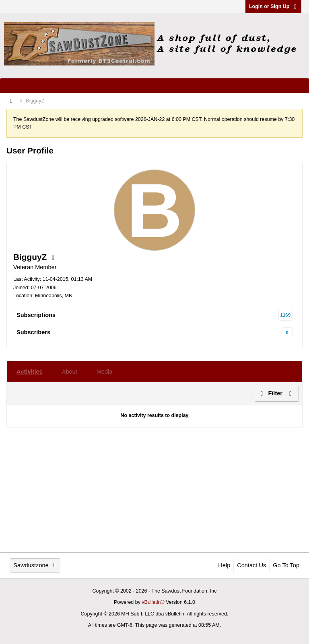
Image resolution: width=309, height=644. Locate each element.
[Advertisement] (154, 490)
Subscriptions (36, 315)
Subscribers (33, 332)
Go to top (286, 565)
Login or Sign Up (273, 6)
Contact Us (251, 565)
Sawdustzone (35, 565)
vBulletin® (153, 602)
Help (224, 565)
